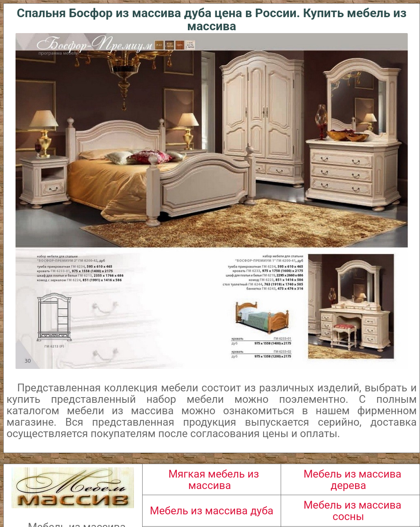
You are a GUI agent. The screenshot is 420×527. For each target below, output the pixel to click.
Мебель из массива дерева (352, 480)
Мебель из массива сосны (352, 511)
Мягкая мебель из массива (214, 480)
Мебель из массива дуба (212, 511)
